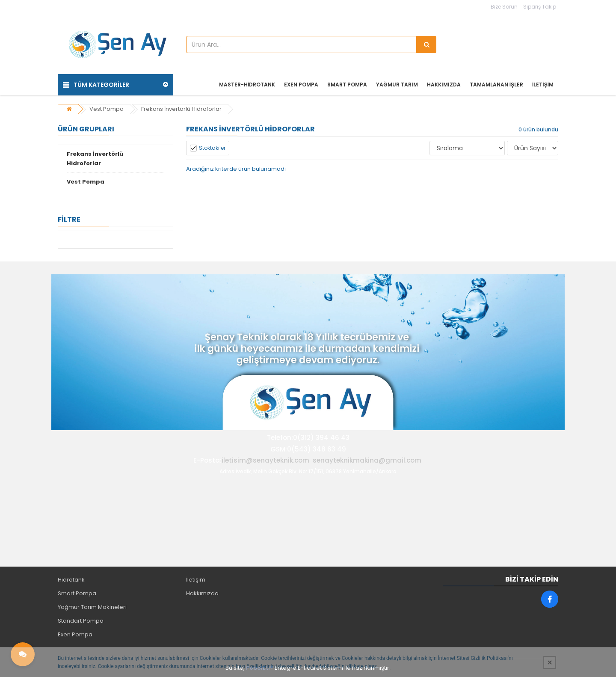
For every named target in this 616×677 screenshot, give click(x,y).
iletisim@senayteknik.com (265, 460)
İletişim (196, 580)
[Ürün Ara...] (426, 45)
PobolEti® (260, 668)
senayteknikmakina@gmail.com (367, 460)
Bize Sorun (504, 7)
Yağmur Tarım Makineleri (92, 607)
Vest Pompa (107, 109)
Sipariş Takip (540, 7)
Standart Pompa (81, 621)
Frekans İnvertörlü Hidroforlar (181, 109)
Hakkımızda (202, 593)
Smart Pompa (77, 593)
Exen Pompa (75, 634)
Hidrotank (71, 580)
